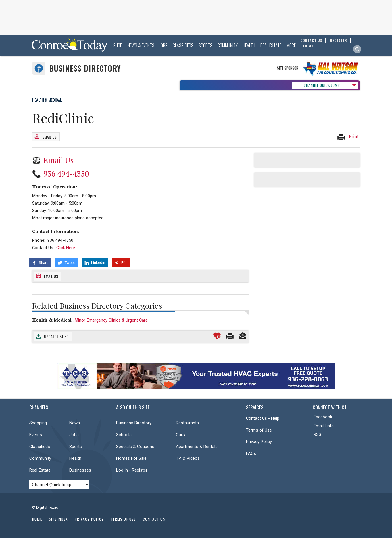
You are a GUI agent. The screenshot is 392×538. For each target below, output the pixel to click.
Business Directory (85, 68)
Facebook (323, 417)
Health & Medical (52, 320)
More (291, 45)
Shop (118, 45)
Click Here (66, 248)
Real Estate (271, 45)
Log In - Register (132, 470)
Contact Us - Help (263, 418)
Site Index (58, 519)
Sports (205, 45)
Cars (180, 435)
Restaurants (187, 423)
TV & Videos (188, 458)
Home (37, 519)
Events (36, 435)
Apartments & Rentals (197, 447)
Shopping (38, 423)
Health (249, 45)
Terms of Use (259, 430)
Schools (124, 435)
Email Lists (324, 426)
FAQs (251, 453)
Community (228, 45)
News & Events (141, 45)
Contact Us (154, 519)
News (75, 423)
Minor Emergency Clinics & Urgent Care (111, 320)
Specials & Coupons (135, 447)
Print (348, 137)
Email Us (50, 137)
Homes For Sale (131, 458)
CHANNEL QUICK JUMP (322, 85)
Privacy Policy (259, 442)
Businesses (80, 470)
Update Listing (56, 336)
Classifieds (183, 45)
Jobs (164, 45)
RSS (317, 434)
